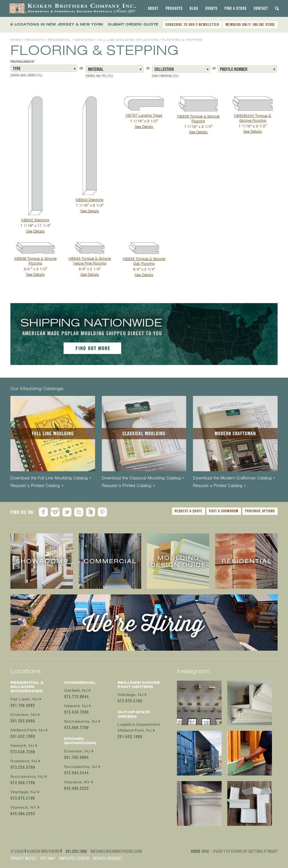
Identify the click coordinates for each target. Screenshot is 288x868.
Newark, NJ (22, 746)
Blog (194, 8)
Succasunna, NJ (27, 776)
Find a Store (236, 8)
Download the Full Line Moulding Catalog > (51, 478)
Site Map (48, 858)
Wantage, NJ (23, 792)
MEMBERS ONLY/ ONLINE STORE (250, 24)
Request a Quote (189, 511)
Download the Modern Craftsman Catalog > (234, 478)
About (153, 8)
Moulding (84, 40)
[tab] (153, 8)
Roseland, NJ (24, 761)
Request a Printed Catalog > (37, 486)
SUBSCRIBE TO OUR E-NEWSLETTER (192, 24)
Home (16, 40)
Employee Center (74, 858)
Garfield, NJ (76, 690)
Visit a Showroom (224, 511)
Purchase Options (260, 511)
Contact (261, 8)
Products (174, 8)
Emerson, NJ (23, 715)
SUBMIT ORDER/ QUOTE (133, 24)
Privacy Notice (23, 858)
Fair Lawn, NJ (24, 699)
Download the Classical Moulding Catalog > (143, 478)
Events (211, 8)
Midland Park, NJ (27, 730)
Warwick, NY (23, 807)
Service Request (108, 858)
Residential (59, 40)
